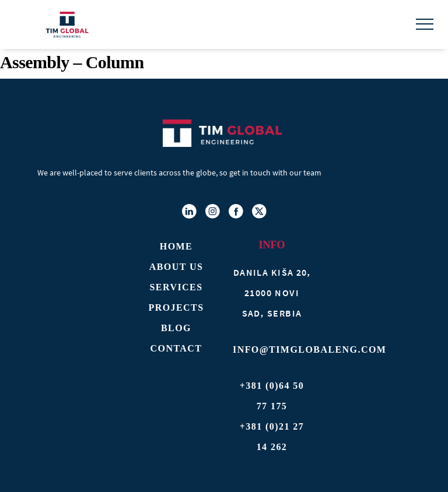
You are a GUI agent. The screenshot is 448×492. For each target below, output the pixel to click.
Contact (176, 348)
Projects (176, 307)
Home (176, 246)
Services (176, 287)
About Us (176, 267)
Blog (176, 328)
